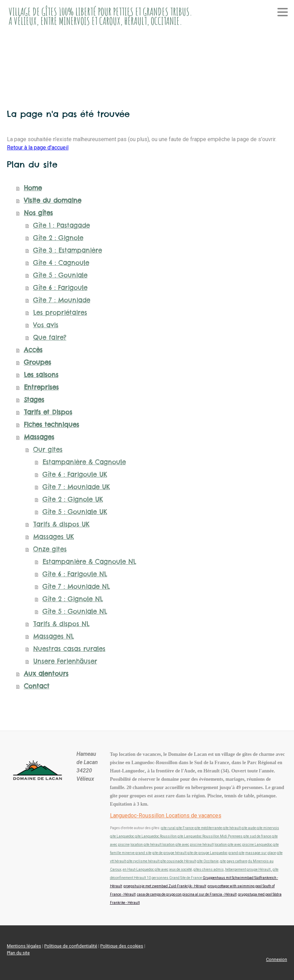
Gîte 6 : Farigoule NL (75, 574)
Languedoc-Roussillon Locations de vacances (166, 816)
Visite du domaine (53, 200)
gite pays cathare (234, 861)
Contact (37, 686)
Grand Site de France (186, 878)
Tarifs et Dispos (48, 412)
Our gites (48, 450)
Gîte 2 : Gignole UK (73, 499)
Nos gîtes (38, 213)
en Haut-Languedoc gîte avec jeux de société (157, 869)
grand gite (236, 853)
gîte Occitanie (208, 861)
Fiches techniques (52, 425)
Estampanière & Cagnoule (84, 462)
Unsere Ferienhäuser (65, 661)
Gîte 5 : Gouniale (60, 275)
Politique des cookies (122, 946)
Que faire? (50, 337)
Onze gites (50, 549)
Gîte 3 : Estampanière (68, 250)
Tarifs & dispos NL (61, 624)
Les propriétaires (60, 313)
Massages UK (54, 537)
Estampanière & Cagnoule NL (89, 562)
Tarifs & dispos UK (61, 524)
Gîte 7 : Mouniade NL (76, 587)
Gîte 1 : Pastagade (62, 225)
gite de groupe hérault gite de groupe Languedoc (190, 853)
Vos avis (46, 325)
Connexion (277, 959)
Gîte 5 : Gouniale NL (75, 611)
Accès (33, 350)
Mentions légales (24, 946)
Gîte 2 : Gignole (58, 238)
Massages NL (54, 636)
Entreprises (41, 387)
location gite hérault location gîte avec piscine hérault (172, 845)
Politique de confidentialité (71, 946)
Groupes (38, 362)
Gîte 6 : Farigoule (60, 288)
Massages (39, 437)
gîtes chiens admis (209, 869)
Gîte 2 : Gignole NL (73, 599)
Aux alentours (46, 674)
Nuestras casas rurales (69, 649)
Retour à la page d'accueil (38, 148)
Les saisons (41, 375)
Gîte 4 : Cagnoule (61, 263)
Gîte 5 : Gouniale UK (75, 512)
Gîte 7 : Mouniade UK (76, 487)
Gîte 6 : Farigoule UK (75, 474)
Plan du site (18, 953)
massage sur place (261, 853)
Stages (34, 400)
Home (33, 188)
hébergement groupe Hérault (248, 869)
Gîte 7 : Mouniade (62, 300)
